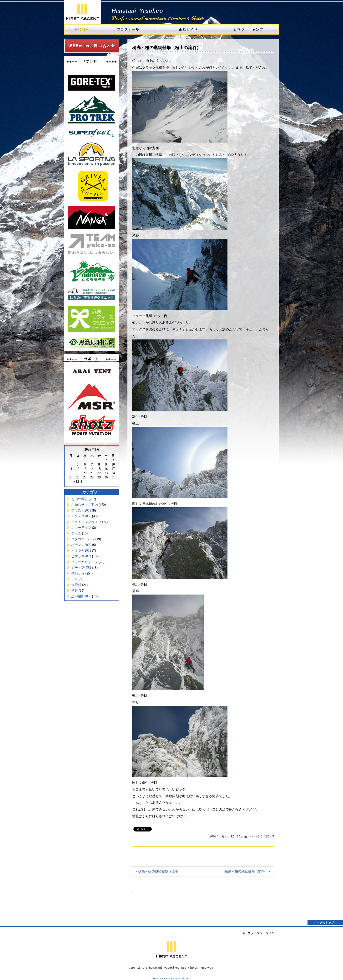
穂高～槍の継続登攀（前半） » (248, 871)
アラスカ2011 (81, 511)
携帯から (78, 573)
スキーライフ (81, 528)
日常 (75, 579)
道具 (75, 591)
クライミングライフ (86, 522)
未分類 (76, 585)
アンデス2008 (81, 516)
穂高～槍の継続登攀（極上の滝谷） (166, 48)
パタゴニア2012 (83, 539)
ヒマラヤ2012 (81, 551)
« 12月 (78, 482)
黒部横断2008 (81, 596)
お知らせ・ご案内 (85, 505)
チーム (76, 533)
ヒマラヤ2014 (81, 556)
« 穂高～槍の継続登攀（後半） (159, 871)
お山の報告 (80, 499)
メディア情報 (81, 568)
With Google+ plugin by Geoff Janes (172, 978)
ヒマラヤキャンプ (85, 562)
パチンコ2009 (81, 545)
